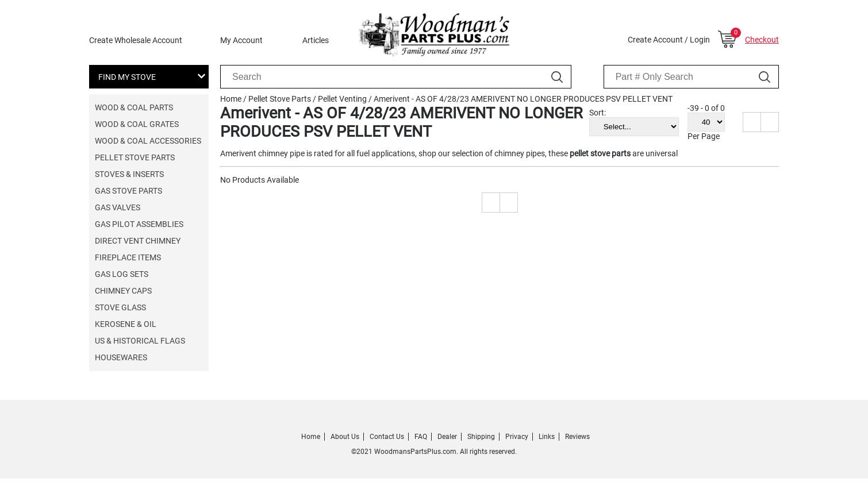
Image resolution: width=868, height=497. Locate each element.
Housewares (121, 357)
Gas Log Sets (122, 274)
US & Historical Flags (140, 341)
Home (231, 99)
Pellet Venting (342, 99)
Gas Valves (118, 207)
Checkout (762, 40)
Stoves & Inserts (129, 174)
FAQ (421, 437)
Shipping (481, 437)
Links (547, 437)
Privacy (517, 437)
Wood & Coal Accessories (148, 141)
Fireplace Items (128, 257)
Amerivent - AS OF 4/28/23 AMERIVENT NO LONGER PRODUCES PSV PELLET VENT (523, 99)
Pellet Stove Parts (135, 157)
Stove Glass (120, 307)
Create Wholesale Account (136, 40)
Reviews (577, 437)
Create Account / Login (669, 40)
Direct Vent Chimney (138, 241)
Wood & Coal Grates (137, 124)
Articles (316, 40)
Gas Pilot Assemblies (139, 224)
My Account (241, 40)
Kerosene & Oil (126, 324)
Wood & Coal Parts (134, 107)
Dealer (447, 437)
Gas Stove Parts (128, 191)
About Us (345, 437)
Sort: (598, 113)
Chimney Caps (123, 291)
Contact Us (387, 437)
